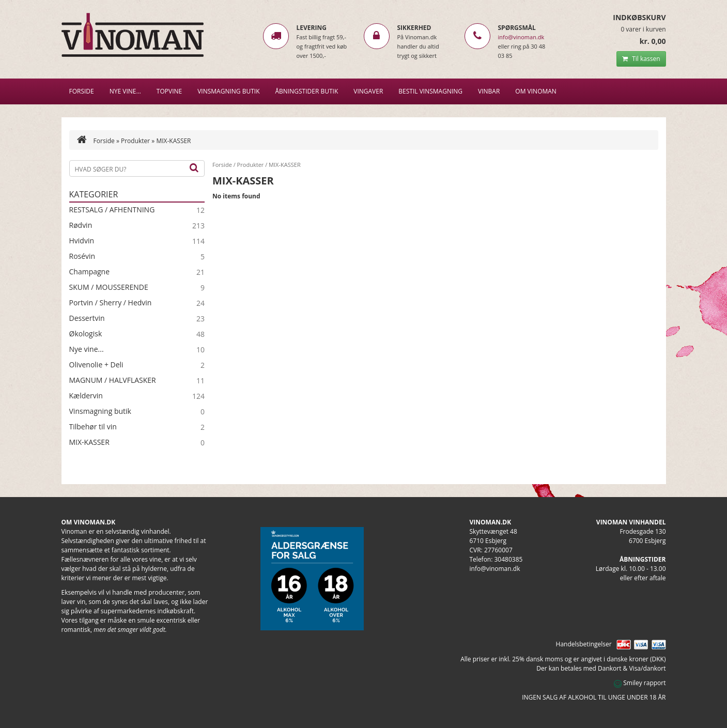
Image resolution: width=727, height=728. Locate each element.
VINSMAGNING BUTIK (228, 91)
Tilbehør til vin (93, 427)
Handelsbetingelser (584, 644)
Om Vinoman (536, 91)
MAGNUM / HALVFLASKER (113, 380)
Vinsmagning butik (100, 411)
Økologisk (86, 334)
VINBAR (489, 91)
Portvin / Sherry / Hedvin (111, 303)
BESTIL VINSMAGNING (430, 91)
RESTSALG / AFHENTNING (112, 210)
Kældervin (86, 396)
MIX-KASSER (89, 442)
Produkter (135, 141)
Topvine (169, 91)
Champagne (90, 272)
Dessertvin (87, 318)
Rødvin (81, 225)
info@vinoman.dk (521, 37)
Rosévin (82, 256)
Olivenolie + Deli (96, 365)
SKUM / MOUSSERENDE (109, 287)
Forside (82, 91)
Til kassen (641, 59)
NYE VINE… (125, 91)
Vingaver (368, 91)
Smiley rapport (640, 683)
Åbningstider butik (307, 91)
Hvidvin (82, 241)
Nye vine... (87, 349)
